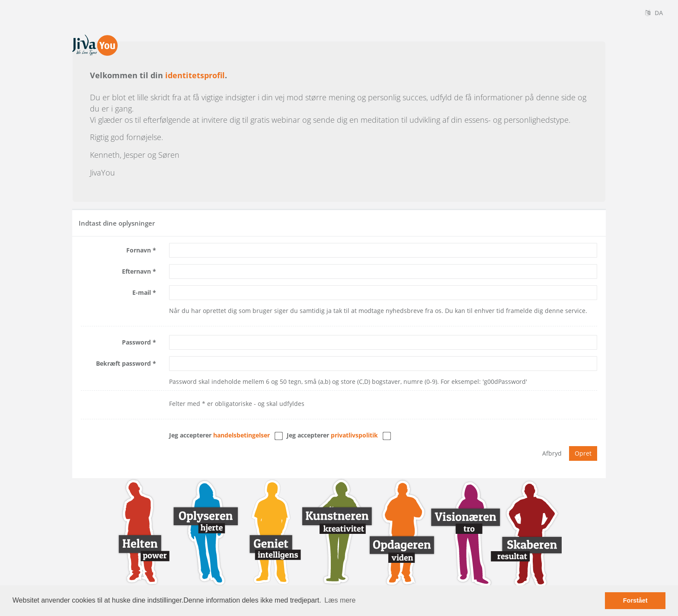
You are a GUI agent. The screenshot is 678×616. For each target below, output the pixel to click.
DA (654, 13)
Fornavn (139, 250)
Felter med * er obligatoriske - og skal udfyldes (237, 404)
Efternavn (136, 271)
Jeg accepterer (219, 435)
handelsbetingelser (241, 435)
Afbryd (552, 453)
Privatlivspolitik (354, 435)
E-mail (142, 292)
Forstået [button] (635, 600)
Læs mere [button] (340, 600)
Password (136, 342)
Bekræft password (123, 363)
